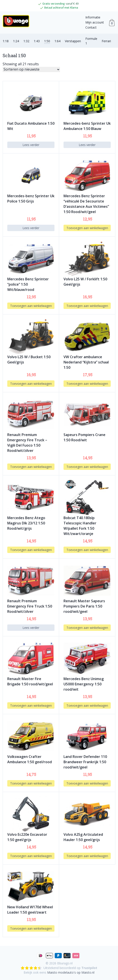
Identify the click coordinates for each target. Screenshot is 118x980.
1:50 (47, 41)
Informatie (93, 17)
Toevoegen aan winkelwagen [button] (87, 228)
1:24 (16, 41)
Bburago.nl (65, 963)
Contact (91, 27)
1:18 (6, 41)
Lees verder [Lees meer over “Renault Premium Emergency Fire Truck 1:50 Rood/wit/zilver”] (31, 628)
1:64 (57, 41)
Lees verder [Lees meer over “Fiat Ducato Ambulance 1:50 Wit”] (31, 145)
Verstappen (73, 41)
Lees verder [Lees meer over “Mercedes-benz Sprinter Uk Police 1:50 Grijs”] (31, 228)
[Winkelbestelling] (31, 69)
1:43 (37, 41)
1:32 (26, 41)
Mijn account (95, 22)
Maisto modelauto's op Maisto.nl (71, 972)
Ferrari (106, 41)
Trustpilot (89, 968)
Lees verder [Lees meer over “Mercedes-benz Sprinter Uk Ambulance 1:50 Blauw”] (87, 145)
